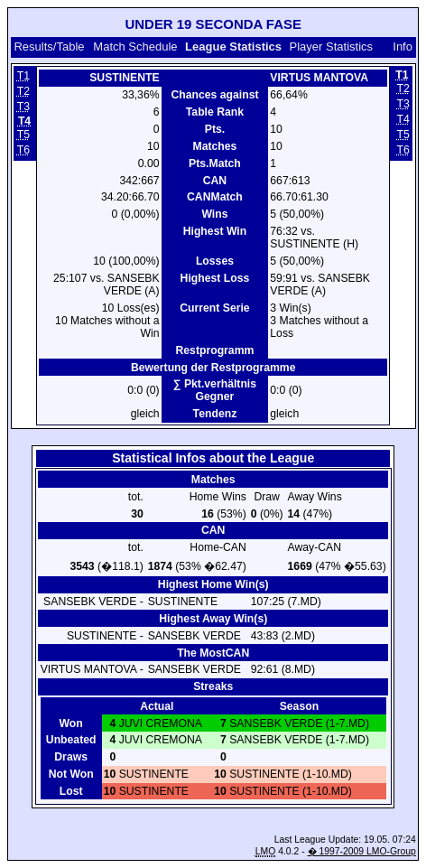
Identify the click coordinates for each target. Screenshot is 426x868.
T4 (403, 119)
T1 (23, 76)
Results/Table (49, 47)
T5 (23, 135)
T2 (23, 91)
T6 (23, 150)
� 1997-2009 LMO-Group (362, 851)
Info (403, 47)
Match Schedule (135, 47)
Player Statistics (331, 47)
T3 (23, 107)
